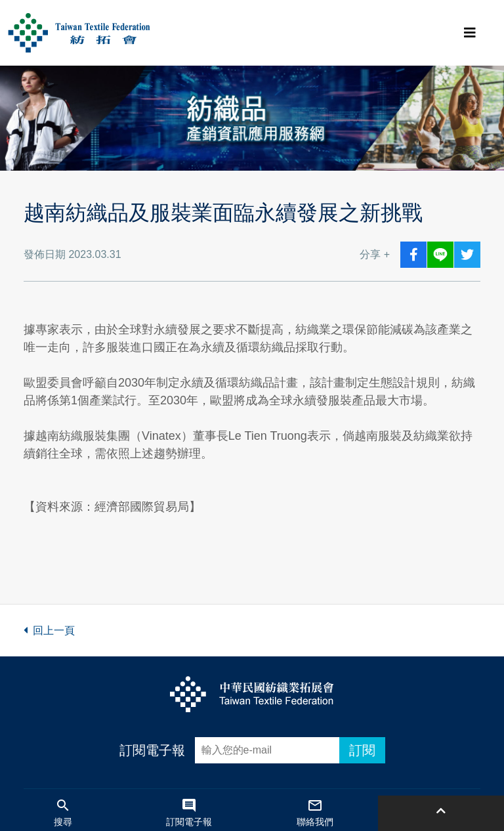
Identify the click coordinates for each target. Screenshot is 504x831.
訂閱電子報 (152, 750)
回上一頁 (49, 630)
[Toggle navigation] (470, 33)
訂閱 (362, 750)
